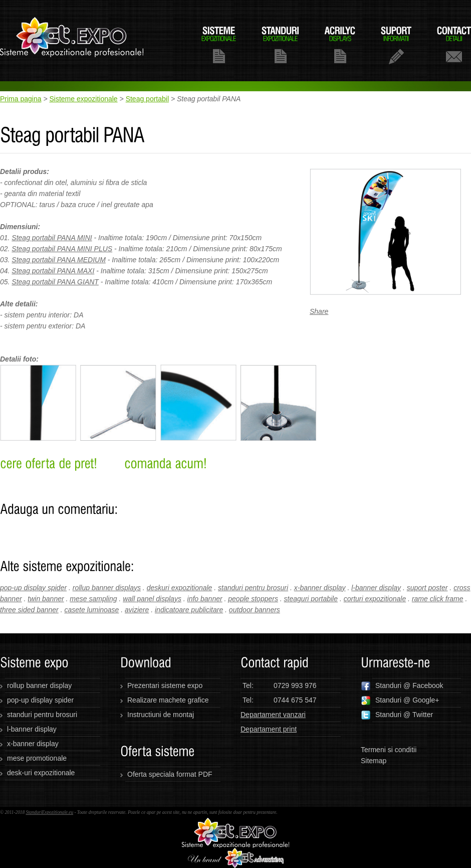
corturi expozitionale (375, 599)
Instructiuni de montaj (161, 715)
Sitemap (374, 761)
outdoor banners (255, 610)
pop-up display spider (33, 588)
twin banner (46, 599)
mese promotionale (37, 758)
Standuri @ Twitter (397, 715)
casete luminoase (91, 610)
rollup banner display (39, 685)
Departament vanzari (273, 715)
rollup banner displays (107, 588)
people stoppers (253, 599)
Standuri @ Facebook (402, 686)
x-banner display (320, 588)
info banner (205, 599)
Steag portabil (147, 99)
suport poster (427, 588)
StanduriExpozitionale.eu (49, 812)
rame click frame (438, 599)
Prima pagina (21, 99)
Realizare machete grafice (168, 700)
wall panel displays (152, 599)
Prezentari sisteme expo (165, 685)
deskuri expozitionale (180, 588)
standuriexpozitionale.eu (72, 41)
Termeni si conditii (389, 750)
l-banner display (376, 588)
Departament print (269, 729)
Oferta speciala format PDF (170, 774)
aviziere (137, 610)
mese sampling (93, 599)
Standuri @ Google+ (400, 701)
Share (319, 311)
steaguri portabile (311, 599)
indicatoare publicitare (189, 610)
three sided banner (29, 610)
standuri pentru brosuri (253, 588)
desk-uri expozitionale (41, 773)
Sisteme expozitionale (83, 99)
